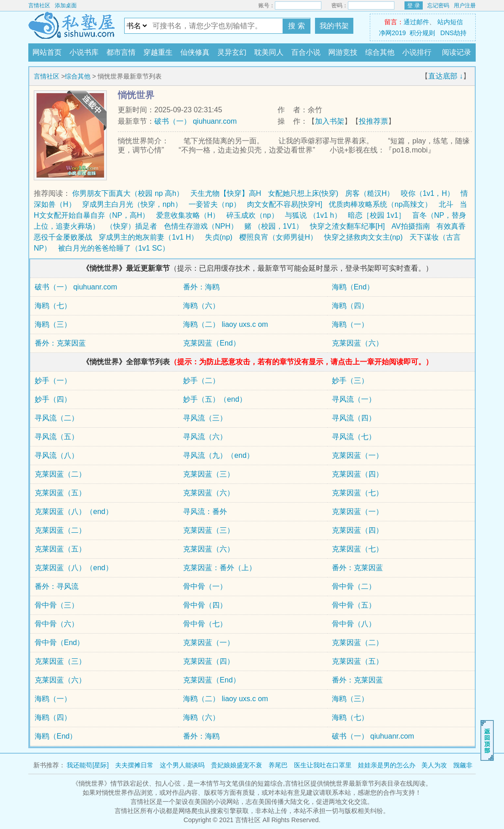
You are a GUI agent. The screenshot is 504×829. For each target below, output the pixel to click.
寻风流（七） (354, 437)
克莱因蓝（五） (60, 493)
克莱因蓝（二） (60, 474)
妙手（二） (201, 380)
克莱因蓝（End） (211, 343)
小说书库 (84, 52)
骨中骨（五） (354, 605)
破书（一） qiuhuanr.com (196, 121)
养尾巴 (278, 765)
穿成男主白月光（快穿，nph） (132, 204)
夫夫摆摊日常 (134, 765)
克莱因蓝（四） (357, 474)
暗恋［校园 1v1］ (377, 215)
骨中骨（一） (205, 586)
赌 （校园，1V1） (274, 226)
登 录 (413, 5)
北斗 (446, 204)
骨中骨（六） (57, 624)
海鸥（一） (350, 324)
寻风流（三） (205, 418)
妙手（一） (53, 380)
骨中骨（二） (354, 586)
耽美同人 (269, 52)
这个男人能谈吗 (182, 765)
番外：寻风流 (57, 586)
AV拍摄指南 (410, 226)
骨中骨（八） (354, 624)
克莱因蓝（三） (209, 474)
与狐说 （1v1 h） (313, 215)
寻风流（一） (354, 399)
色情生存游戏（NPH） (201, 226)
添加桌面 (66, 5)
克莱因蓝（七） (357, 493)
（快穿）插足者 (131, 226)
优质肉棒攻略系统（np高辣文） (380, 204)
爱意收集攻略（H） (188, 215)
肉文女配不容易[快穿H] (284, 204)
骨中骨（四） (205, 605)
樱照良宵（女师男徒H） (278, 237)
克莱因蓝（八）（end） (74, 512)
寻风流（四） (354, 418)
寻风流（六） (205, 437)
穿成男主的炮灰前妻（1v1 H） (148, 237)
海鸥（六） (201, 306)
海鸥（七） (53, 306)
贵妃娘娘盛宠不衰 (236, 765)
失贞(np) (219, 237)
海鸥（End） (353, 287)
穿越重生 (158, 52)
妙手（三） (350, 380)
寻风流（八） (57, 455)
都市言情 (121, 52)
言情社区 (39, 5)
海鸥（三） (53, 324)
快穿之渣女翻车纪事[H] (347, 226)
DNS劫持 (454, 33)
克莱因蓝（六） (357, 343)
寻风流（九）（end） (218, 455)
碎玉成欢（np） (252, 215)
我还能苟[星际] (88, 765)
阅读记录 (457, 52)
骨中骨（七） (205, 624)
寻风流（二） (57, 418)
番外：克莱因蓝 (60, 343)
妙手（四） (53, 399)
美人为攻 (434, 765)
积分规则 (422, 33)
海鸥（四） (350, 306)
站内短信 (450, 22)
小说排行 (417, 52)
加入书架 (330, 121)
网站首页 (47, 52)
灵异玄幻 (232, 52)
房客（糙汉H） (370, 193)
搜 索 (296, 26)
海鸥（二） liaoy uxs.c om (226, 324)
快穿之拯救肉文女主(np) (363, 237)
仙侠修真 (195, 52)
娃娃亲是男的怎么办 (387, 765)
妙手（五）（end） (215, 399)
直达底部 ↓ (446, 76)
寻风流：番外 (205, 512)
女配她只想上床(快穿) (303, 193)
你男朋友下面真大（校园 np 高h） (128, 193)
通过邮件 (416, 22)
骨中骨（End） (59, 643)
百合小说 (306, 52)
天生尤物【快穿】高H (226, 193)
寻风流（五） (57, 437)
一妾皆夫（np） (215, 204)
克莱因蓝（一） (357, 455)
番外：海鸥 (201, 287)
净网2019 (392, 33)
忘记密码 (438, 5)
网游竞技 (343, 52)
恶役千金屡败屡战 (63, 237)
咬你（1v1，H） (428, 193)
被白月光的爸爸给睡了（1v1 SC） (114, 248)
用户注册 (465, 5)
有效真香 (451, 226)
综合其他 (380, 52)
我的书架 (334, 26)
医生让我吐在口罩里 (323, 765)
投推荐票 (373, 121)
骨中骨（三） (57, 605)
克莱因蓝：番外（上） (220, 568)
